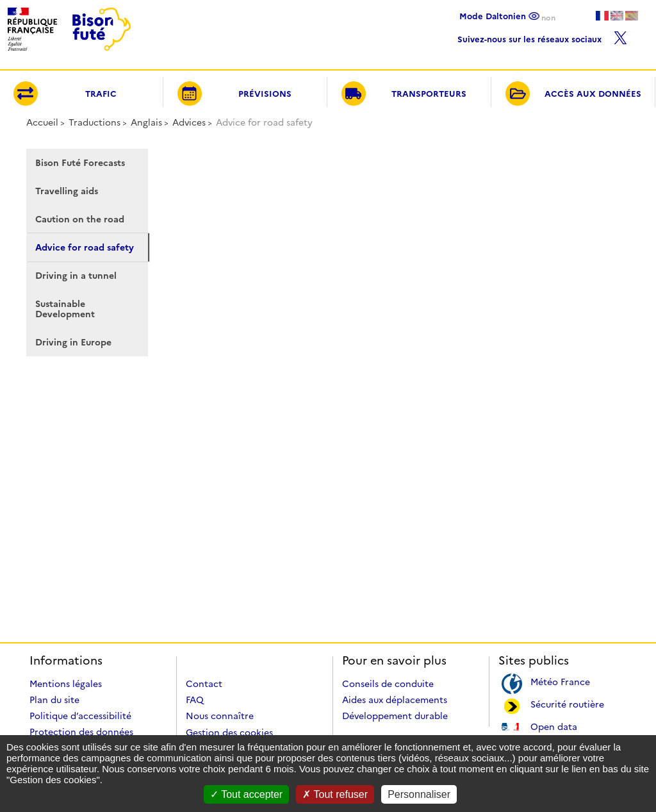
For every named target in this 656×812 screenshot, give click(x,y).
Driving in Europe (73, 342)
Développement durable (395, 716)
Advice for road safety (85, 247)
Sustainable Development (65, 309)
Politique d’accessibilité (80, 716)
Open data (554, 726)
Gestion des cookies (229, 733)
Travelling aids (67, 191)
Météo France (560, 681)
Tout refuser (335, 794)
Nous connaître (220, 716)
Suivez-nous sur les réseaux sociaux (542, 36)
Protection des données (81, 732)
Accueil (42, 122)
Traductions (94, 122)
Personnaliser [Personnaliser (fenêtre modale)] (419, 794)
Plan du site (54, 700)
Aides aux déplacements (395, 700)
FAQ (195, 700)
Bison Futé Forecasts (80, 163)
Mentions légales (66, 684)
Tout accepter (246, 794)
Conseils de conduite (388, 684)
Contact (204, 684)
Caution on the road (80, 219)
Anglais (146, 122)
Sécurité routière (567, 703)
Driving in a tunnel (76, 276)
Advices (189, 122)
